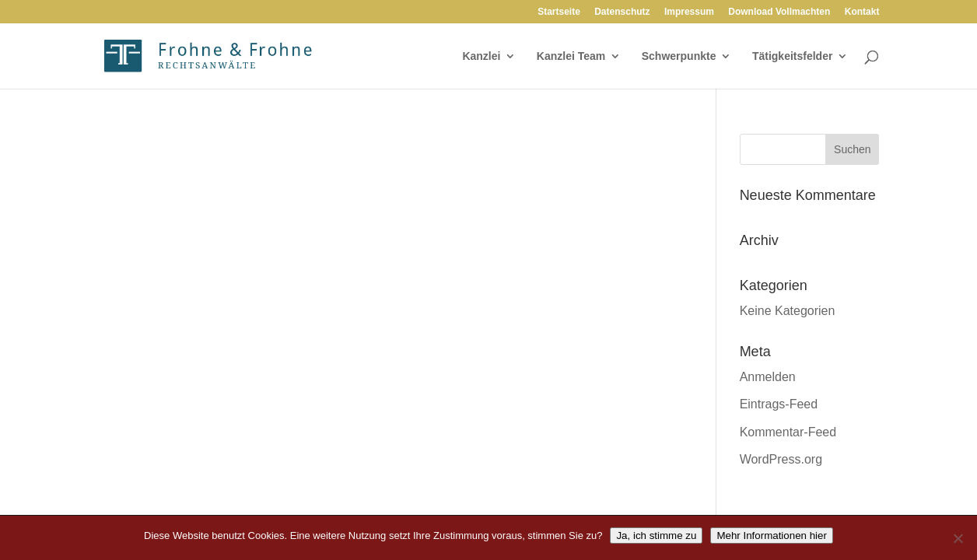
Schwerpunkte (679, 56)
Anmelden (768, 377)
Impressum (689, 12)
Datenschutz (622, 12)
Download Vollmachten (779, 12)
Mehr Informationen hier (772, 535)
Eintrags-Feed (779, 404)
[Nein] (958, 538)
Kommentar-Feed (788, 432)
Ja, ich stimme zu (656, 535)
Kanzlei (481, 56)
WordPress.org (781, 459)
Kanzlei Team (571, 56)
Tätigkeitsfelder (792, 56)
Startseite (559, 12)
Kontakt (862, 12)
